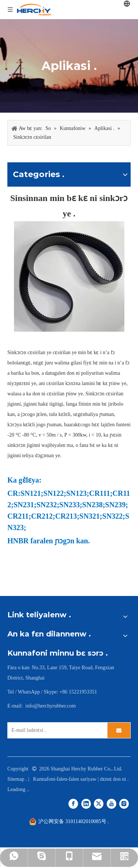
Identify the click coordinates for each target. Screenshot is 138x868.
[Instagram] (124, 804)
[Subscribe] (119, 730)
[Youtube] (112, 804)
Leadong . (18, 789)
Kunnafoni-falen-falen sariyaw (66, 779)
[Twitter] (99, 804)
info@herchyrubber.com (51, 706)
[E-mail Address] (56, 730)
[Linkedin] (86, 804)
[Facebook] (73, 804)
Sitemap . (17, 779)
